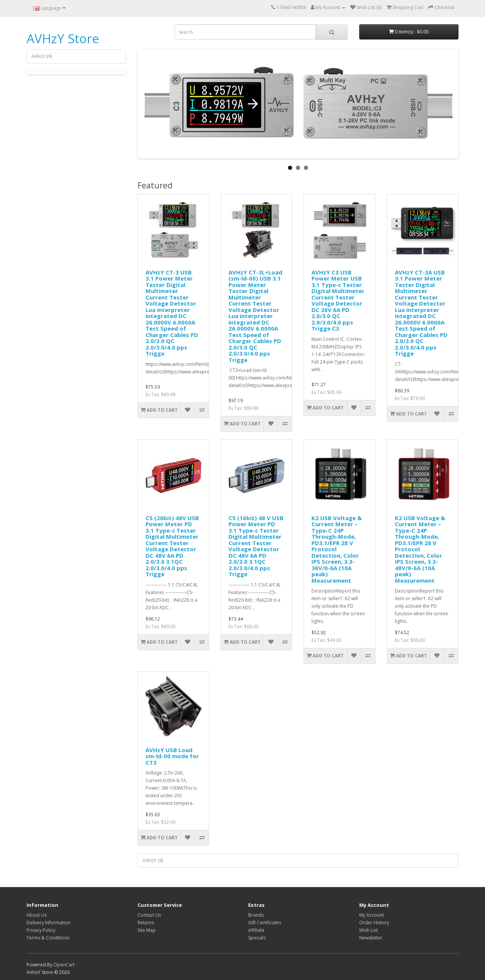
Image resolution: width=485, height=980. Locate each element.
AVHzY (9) (42, 56)
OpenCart (64, 965)
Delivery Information (48, 923)
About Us (37, 915)
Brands (256, 915)
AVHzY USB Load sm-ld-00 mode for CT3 (172, 756)
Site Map (147, 930)
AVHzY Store (63, 38)
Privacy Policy (41, 930)
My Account (372, 915)
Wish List (368, 930)
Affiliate (256, 930)
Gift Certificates (265, 923)
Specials (257, 938)
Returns (146, 923)
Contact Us (149, 915)
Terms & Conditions (48, 938)
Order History (374, 923)
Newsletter (371, 938)
